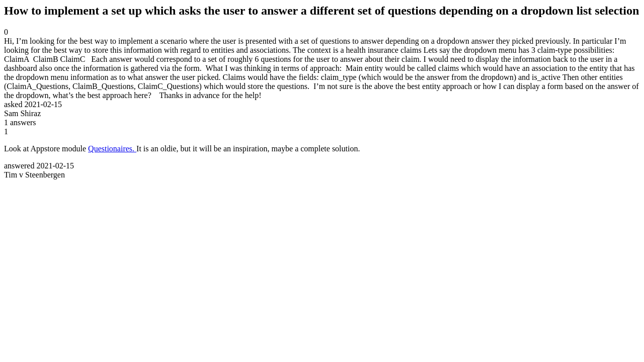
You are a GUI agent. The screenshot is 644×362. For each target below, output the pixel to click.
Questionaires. (112, 149)
